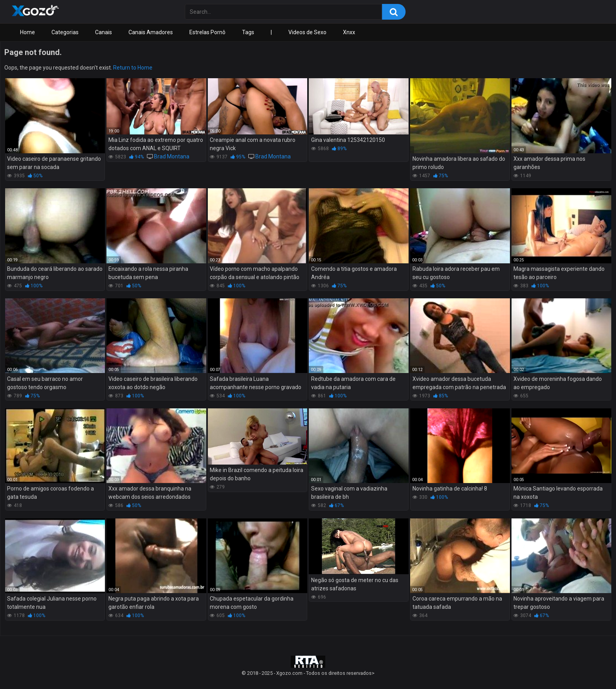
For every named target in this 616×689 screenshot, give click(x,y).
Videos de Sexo (307, 32)
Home (27, 32)
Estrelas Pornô (207, 32)
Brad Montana (172, 156)
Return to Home (133, 68)
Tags (248, 32)
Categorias (65, 32)
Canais (104, 32)
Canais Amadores (151, 32)
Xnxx (349, 32)
